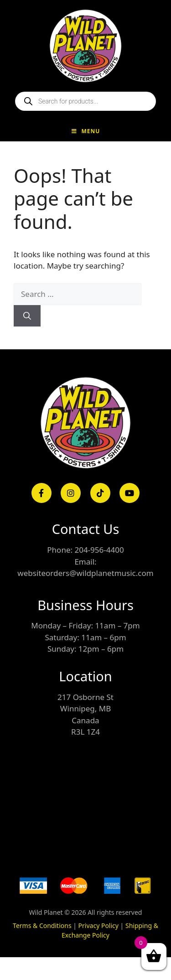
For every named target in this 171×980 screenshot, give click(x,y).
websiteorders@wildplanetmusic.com (85, 573)
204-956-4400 (99, 550)
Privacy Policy (98, 926)
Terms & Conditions (42, 926)
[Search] (27, 316)
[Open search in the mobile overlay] (85, 101)
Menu (86, 131)
